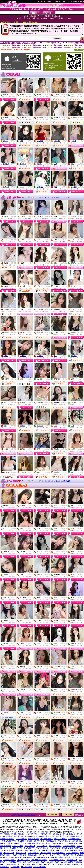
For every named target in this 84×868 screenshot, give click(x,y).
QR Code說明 (79, 50)
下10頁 (63, 197)
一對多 (82, 141)
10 (54, 197)
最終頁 (68, 197)
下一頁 (58, 197)
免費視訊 (13, 95)
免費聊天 (81, 118)
